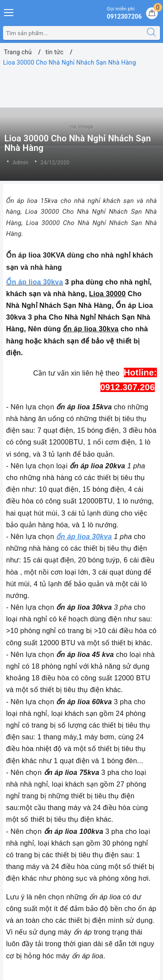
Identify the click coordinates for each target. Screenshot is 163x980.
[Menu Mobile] (9, 11)
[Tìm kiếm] (151, 33)
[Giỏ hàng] (152, 13)
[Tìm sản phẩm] (73, 33)
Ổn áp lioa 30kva (35, 282)
